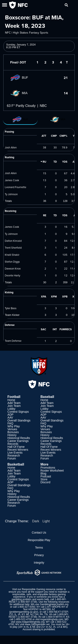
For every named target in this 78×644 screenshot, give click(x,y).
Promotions (48, 468)
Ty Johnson (11, 194)
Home (11, 400)
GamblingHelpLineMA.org (54, 604)
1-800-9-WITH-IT (55, 617)
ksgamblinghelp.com (52, 619)
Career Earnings (18, 441)
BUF (19, 77)
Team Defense (13, 341)
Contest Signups (18, 412)
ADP (11, 415)
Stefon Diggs (12, 262)
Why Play (14, 426)
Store (44, 479)
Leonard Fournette (15, 187)
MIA (19, 93)
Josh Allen (11, 147)
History (12, 435)
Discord (45, 482)
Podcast (46, 476)
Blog (43, 473)
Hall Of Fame (16, 447)
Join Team (14, 406)
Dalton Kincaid (13, 241)
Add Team (14, 403)
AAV (10, 418)
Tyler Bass (11, 308)
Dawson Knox (13, 268)
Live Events (15, 453)
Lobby (11, 409)
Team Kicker (12, 315)
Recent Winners (18, 450)
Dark (36, 521)
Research (14, 455)
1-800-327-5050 (26, 607)
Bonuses (13, 432)
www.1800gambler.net (37, 624)
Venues (12, 429)
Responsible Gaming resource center (42, 589)
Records (13, 444)
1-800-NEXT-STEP (58, 612)
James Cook (12, 180)
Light (46, 521)
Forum (12, 458)
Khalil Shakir (12, 255)
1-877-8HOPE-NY (55, 607)
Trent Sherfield (13, 248)
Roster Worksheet (52, 471)
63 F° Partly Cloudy (21, 106)
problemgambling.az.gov (24, 612)
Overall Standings (19, 420)
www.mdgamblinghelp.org (30, 622)
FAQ (10, 423)
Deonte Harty (12, 275)
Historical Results (19, 438)
